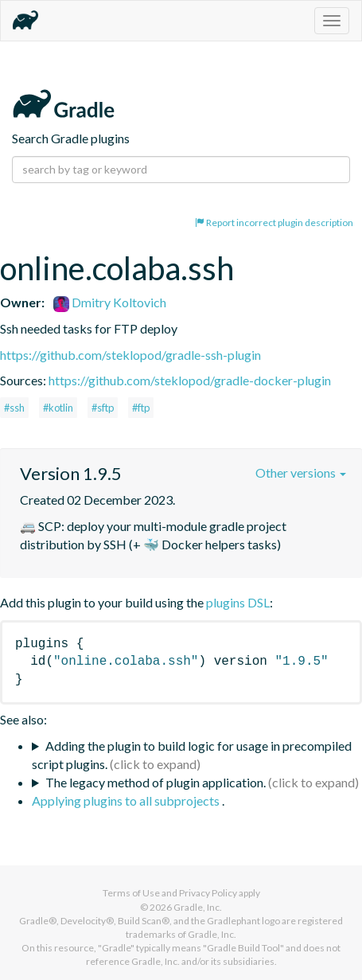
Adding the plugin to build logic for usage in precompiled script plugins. (192, 755)
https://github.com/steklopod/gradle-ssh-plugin (130, 355)
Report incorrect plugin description (274, 223)
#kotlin (58, 408)
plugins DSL (238, 602)
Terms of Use (131, 893)
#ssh (14, 408)
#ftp (141, 408)
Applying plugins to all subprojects (127, 800)
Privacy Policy (208, 893)
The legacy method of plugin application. (156, 782)
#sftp (103, 408)
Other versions (301, 472)
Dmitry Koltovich (110, 302)
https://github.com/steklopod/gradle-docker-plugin (190, 380)
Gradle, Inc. (198, 907)
